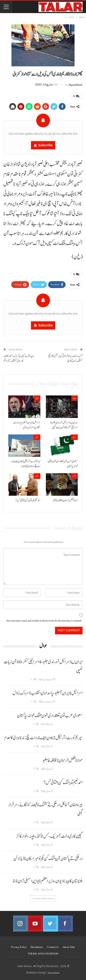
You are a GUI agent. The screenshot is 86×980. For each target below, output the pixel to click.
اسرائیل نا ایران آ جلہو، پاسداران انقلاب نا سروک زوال (48, 693)
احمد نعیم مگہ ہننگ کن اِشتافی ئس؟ (63, 783)
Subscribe (45, 145)
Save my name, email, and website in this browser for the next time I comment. (44, 621)
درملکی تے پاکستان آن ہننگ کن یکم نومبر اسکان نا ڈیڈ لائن (48, 859)
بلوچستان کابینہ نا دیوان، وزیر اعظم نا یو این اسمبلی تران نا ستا (48, 881)
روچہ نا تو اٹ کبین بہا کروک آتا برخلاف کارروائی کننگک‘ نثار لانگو (19, 358)
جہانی (75, 398)
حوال (74, 437)
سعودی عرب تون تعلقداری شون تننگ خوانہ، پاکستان (50, 716)
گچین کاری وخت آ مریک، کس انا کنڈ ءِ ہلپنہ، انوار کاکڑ (49, 836)
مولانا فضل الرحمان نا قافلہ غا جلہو (62, 760)
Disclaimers (37, 947)
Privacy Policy (19, 947)
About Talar (69, 947)
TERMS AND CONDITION (43, 954)
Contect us (53, 947)
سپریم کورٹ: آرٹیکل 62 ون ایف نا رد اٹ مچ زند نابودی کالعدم (43, 738)
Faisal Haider (54, 973)
